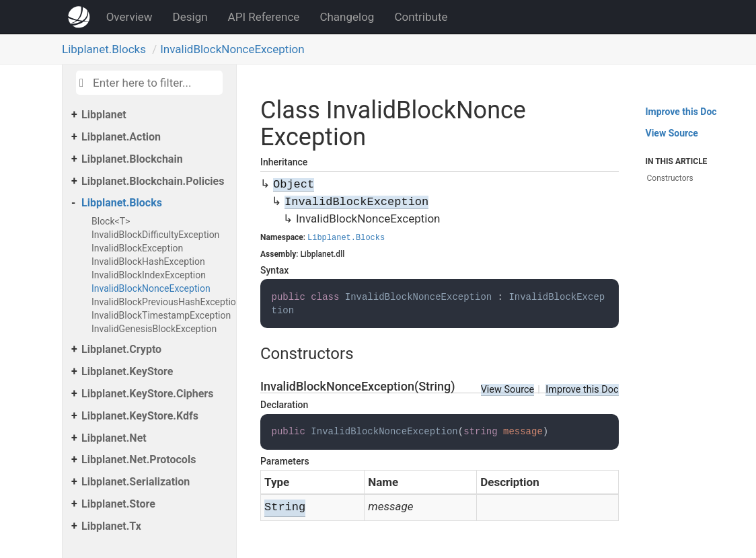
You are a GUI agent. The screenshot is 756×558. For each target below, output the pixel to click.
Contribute (421, 17)
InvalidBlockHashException (148, 262)
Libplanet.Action (121, 137)
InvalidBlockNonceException (232, 49)
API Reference (264, 17)
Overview (129, 17)
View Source (508, 390)
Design (190, 17)
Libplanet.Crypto (121, 349)
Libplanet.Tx (111, 526)
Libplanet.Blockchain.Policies (153, 181)
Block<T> (111, 221)
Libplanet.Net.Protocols (139, 460)
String (285, 507)
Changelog (347, 17)
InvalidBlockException (137, 248)
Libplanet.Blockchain (132, 159)
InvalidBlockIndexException (149, 275)
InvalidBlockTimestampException (160, 315)
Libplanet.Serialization (136, 482)
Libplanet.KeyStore (127, 371)
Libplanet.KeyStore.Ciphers (147, 394)
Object (294, 185)
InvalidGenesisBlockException (154, 329)
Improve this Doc (582, 390)
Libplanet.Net (114, 438)
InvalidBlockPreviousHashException (160, 302)
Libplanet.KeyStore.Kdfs (140, 416)
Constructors (670, 178)
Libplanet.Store (118, 504)
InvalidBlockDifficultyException (155, 235)
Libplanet (104, 115)
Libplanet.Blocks (104, 49)
